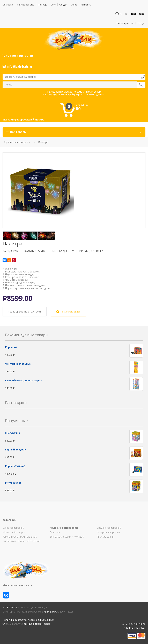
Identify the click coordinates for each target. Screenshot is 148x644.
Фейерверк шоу (25, 5)
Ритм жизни (13, 483)
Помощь (43, 5)
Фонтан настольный (18, 364)
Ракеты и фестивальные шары (20, 537)
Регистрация (125, 23)
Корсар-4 (11, 347)
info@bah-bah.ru (17, 66)
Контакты (86, 5)
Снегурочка (13, 433)
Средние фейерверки (109, 528)
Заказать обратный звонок (20, 77)
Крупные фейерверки (16, 142)
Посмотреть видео (71, 312)
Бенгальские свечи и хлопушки (67, 537)
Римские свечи (105, 537)
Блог (53, 5)
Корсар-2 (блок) (15, 466)
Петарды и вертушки (109, 532)
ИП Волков (10, 607)
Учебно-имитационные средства (21, 541)
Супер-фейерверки (13, 528)
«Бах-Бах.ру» (51, 612)
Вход (141, 23)
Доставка (8, 5)
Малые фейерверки (14, 532)
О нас (74, 5)
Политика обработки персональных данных (28, 620)
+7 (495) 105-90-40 (18, 56)
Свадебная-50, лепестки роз (23, 380)
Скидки (63, 5)
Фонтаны (55, 532)
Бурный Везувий (16, 449)
